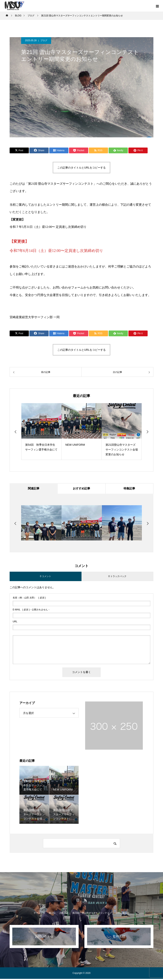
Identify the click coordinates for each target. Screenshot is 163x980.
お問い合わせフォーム (68, 287)
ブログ (44, 40)
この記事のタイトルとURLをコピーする (81, 168)
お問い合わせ (122, 914)
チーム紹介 (39, 914)
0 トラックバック (117, 577)
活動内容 (64, 914)
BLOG (52, 914)
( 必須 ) (29, 599)
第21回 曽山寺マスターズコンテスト (92, 914)
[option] (41, 432)
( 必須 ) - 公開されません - (31, 611)
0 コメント (46, 577)
